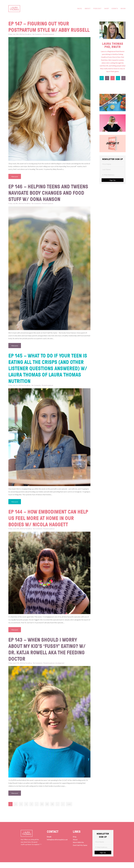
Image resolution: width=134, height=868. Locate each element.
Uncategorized (60, 669)
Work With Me (78, 848)
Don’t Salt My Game (80, 851)
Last (69, 810)
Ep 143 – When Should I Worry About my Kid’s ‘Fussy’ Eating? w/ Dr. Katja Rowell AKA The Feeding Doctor (48, 655)
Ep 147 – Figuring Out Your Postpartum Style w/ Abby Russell (40, 30)
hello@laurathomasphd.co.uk (57, 845)
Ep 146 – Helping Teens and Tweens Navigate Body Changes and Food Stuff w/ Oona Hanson (47, 199)
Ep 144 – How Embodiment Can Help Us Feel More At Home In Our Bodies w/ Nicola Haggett (49, 524)
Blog (75, 842)
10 (42, 810)
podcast (52, 40)
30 (52, 810)
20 (47, 810)
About (75, 845)
